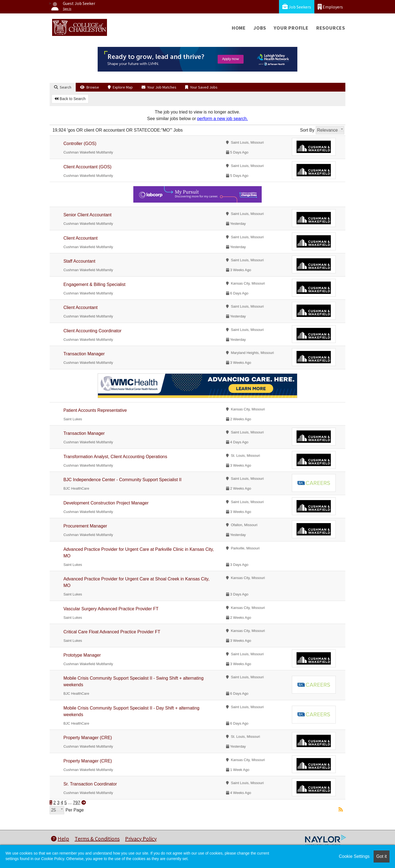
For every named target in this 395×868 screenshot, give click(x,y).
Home (239, 28)
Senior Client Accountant (87, 215)
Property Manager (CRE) (88, 738)
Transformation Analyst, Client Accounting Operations (115, 457)
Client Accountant (81, 238)
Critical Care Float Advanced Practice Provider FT (112, 632)
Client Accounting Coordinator (92, 331)
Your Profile (291, 28)
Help (60, 839)
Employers (330, 7)
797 (77, 803)
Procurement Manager (85, 526)
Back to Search (70, 99)
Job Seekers (297, 7)
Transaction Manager (84, 354)
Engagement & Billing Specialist (94, 284)
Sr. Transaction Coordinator (90, 784)
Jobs (260, 28)
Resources (331, 28)
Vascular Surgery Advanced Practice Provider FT (111, 609)
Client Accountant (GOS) (87, 167)
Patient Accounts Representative (95, 410)
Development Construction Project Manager (106, 503)
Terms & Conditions (97, 839)
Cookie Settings (354, 856)
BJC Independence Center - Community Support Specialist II (122, 480)
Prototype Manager (82, 655)
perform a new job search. (223, 119)
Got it (382, 856)
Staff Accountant (79, 261)
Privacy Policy (141, 839)
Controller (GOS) (80, 144)
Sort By (307, 130)
